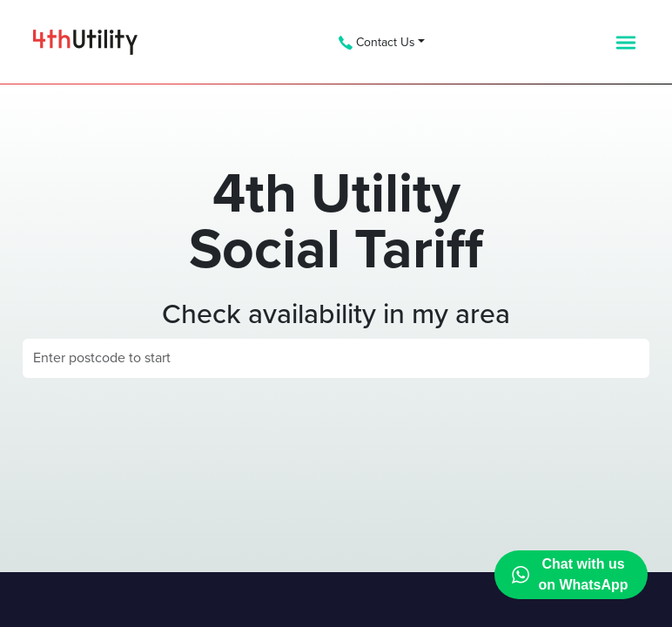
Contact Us (377, 42)
